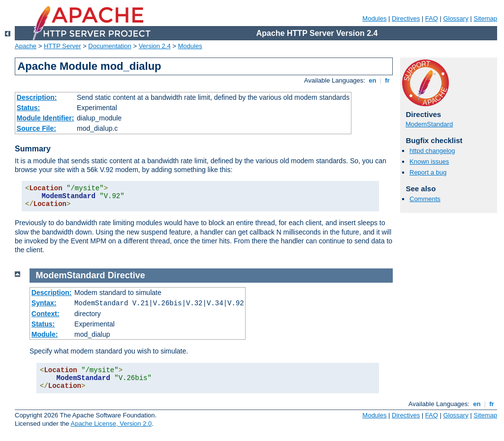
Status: (28, 108)
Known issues (429, 162)
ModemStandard (429, 124)
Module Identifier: (46, 118)
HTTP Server (63, 46)
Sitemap (485, 18)
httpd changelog (432, 151)
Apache (26, 46)
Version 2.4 (155, 46)
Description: (37, 97)
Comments (425, 199)
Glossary (456, 18)
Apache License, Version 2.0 (111, 424)
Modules (374, 18)
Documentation (110, 46)
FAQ (432, 18)
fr (388, 80)
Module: (45, 334)
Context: (46, 314)
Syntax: (44, 303)
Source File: (36, 128)
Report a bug (428, 172)
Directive (126, 275)
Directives (406, 18)
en (373, 80)
